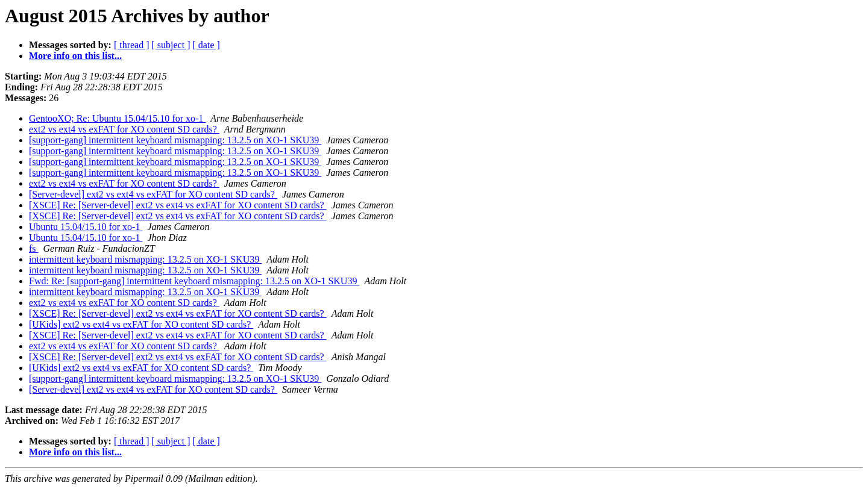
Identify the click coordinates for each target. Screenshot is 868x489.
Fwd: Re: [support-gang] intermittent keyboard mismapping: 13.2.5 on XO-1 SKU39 (194, 281)
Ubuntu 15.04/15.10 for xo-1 (86, 227)
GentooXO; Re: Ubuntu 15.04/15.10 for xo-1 (117, 118)
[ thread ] (132, 45)
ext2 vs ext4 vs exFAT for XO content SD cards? (124, 129)
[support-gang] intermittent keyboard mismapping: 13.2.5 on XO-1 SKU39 (175, 140)
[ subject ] (171, 45)
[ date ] (206, 45)
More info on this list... (75, 56)
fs (34, 248)
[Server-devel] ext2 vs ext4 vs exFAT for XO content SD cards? (153, 194)
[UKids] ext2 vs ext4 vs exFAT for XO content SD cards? (141, 324)
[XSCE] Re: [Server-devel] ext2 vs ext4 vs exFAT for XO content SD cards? (178, 205)
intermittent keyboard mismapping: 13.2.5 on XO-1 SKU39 (145, 259)
